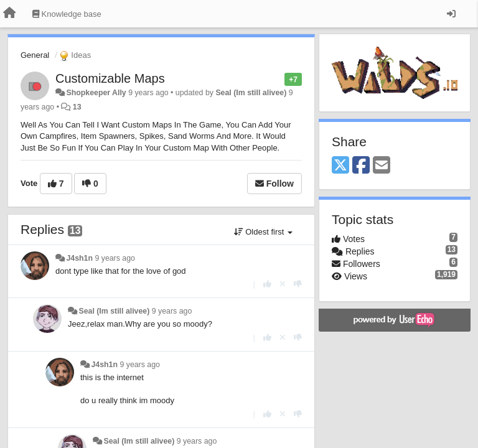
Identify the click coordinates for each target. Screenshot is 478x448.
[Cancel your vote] (283, 284)
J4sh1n (79, 258)
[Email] (382, 166)
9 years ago (115, 258)
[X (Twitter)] (340, 166)
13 (77, 107)
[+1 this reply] (267, 284)
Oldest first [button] (263, 232)
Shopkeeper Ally (96, 93)
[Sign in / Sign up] (451, 14)
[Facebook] (361, 166)
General (35, 55)
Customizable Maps (110, 78)
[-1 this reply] (298, 284)
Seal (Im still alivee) (251, 93)
